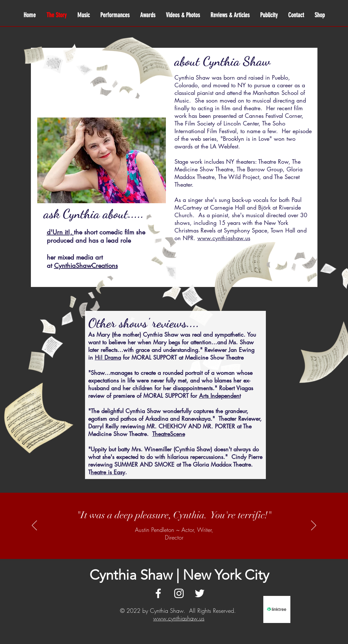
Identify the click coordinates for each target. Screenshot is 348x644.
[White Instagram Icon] (179, 593)
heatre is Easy (108, 472)
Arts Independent (220, 396)
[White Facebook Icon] (158, 593)
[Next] (314, 526)
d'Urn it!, (60, 232)
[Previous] (34, 526)
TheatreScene (169, 434)
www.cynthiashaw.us (179, 618)
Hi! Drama (108, 357)
